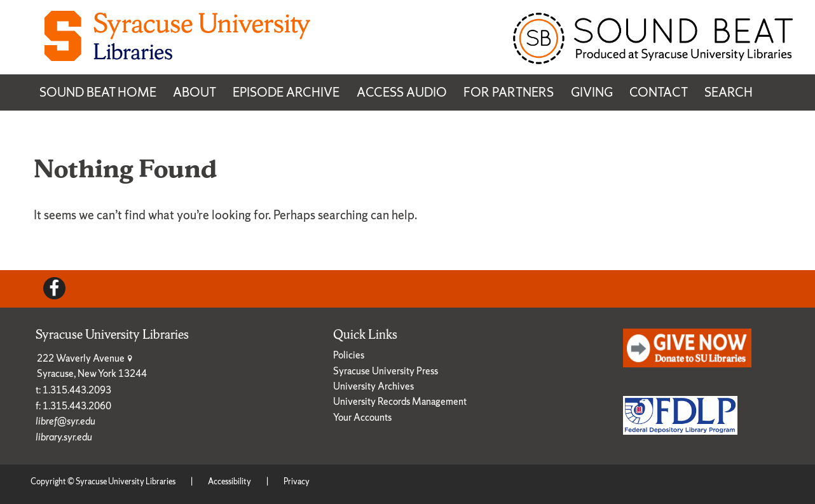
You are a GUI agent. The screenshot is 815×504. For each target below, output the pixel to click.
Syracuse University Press (386, 371)
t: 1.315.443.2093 (73, 390)
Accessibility (229, 481)
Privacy (297, 481)
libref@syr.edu (65, 421)
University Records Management (400, 401)
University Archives (373, 386)
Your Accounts (362, 417)
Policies (349, 355)
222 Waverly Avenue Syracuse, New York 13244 (92, 366)
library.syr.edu (64, 437)
